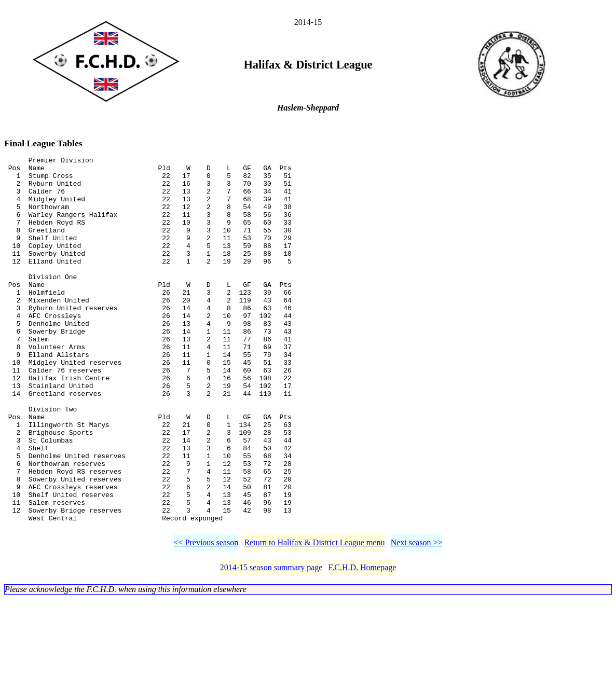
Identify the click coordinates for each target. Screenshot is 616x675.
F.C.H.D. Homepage (362, 644)
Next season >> (417, 619)
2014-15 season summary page (271, 644)
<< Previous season (206, 619)
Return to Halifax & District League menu (314, 619)
